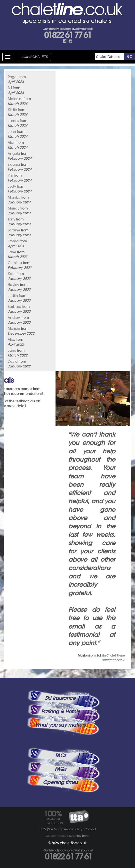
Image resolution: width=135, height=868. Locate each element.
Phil (11, 175)
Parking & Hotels (60, 712)
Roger (13, 77)
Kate (12, 274)
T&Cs (60, 756)
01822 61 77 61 (68, 35)
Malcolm (15, 99)
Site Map (54, 829)
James (13, 121)
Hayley (13, 285)
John (12, 132)
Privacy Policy (72, 829)
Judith (13, 296)
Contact (90, 829)
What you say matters (60, 725)
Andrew (14, 318)
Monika (14, 197)
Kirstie (12, 110)
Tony (12, 219)
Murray (14, 208)
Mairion (14, 329)
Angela (14, 154)
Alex (11, 339)
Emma (13, 241)
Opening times (60, 782)
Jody (12, 186)
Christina (15, 263)
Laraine (14, 230)
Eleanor (14, 164)
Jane (12, 252)
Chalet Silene (116, 655)
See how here (79, 836)
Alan (12, 143)
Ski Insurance (60, 698)
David (13, 361)
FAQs (60, 769)
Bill (10, 88)
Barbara (15, 307)
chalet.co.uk (73, 843)
